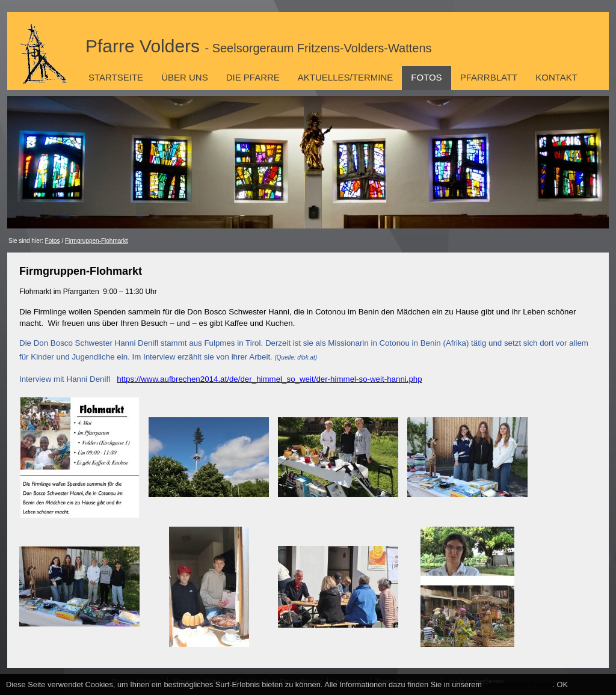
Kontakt (556, 77)
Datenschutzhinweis (519, 684)
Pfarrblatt (489, 77)
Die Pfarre (253, 77)
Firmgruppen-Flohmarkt (96, 241)
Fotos (426, 77)
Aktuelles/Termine (345, 77)
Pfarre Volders (259, 46)
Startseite (116, 77)
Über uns (185, 77)
